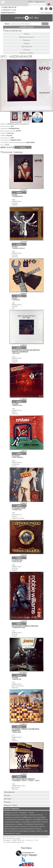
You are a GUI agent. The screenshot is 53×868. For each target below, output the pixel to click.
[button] (51, 61)
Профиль (26, 40)
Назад (26, 34)
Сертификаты (27, 46)
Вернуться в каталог (27, 37)
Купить (23, 147)
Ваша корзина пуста (37, 5)
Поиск (7, 24)
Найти (45, 24)
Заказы (26, 43)
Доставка (8, 799)
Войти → (31, 1)
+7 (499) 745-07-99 (9, 7)
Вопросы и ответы (27, 53)
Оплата (7, 795)
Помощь (27, 50)
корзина (41, 1)
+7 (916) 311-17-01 (9, 10)
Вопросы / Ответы (11, 805)
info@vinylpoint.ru (8, 12)
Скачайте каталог (27, 27)
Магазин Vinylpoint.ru (12, 809)
